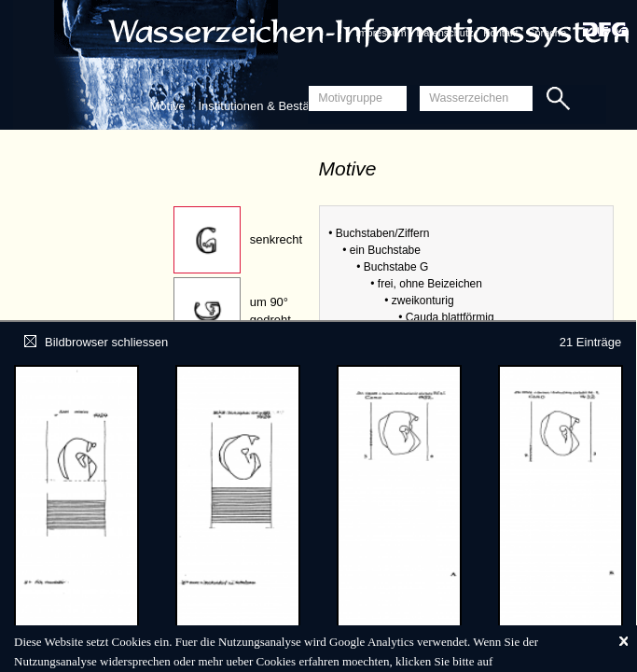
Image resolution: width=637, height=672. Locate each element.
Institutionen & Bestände (263, 106)
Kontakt (500, 33)
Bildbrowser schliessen (96, 342)
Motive (168, 106)
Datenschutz (444, 33)
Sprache (547, 33)
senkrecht (276, 239)
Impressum (381, 33)
